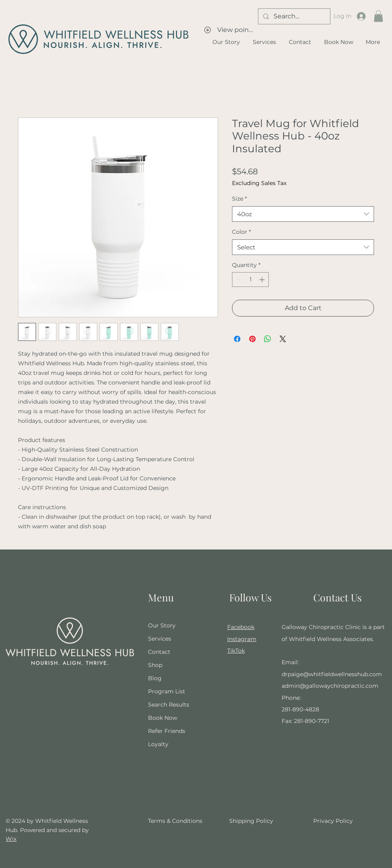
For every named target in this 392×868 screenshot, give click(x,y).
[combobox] (303, 214)
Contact (159, 652)
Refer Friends (167, 731)
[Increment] (263, 280)
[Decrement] (238, 280)
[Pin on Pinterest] (252, 339)
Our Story (162, 625)
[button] (378, 16)
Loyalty (158, 744)
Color (241, 232)
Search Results (169, 705)
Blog (155, 678)
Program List (167, 691)
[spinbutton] (250, 280)
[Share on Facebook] (237, 339)
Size (239, 199)
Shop (155, 665)
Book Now (163, 718)
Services (160, 639)
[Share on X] (283, 339)
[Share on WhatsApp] (268, 339)
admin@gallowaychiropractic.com (330, 686)
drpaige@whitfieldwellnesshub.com (332, 674)
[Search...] (293, 16)
